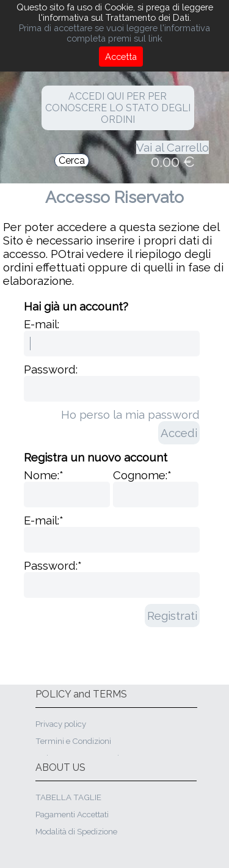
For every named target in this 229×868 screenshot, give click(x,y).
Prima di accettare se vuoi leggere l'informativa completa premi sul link (114, 33)
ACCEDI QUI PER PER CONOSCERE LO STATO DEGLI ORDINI (118, 108)
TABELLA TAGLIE (68, 797)
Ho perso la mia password (130, 414)
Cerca (72, 160)
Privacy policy (61, 724)
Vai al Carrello (173, 147)
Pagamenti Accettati (72, 814)
